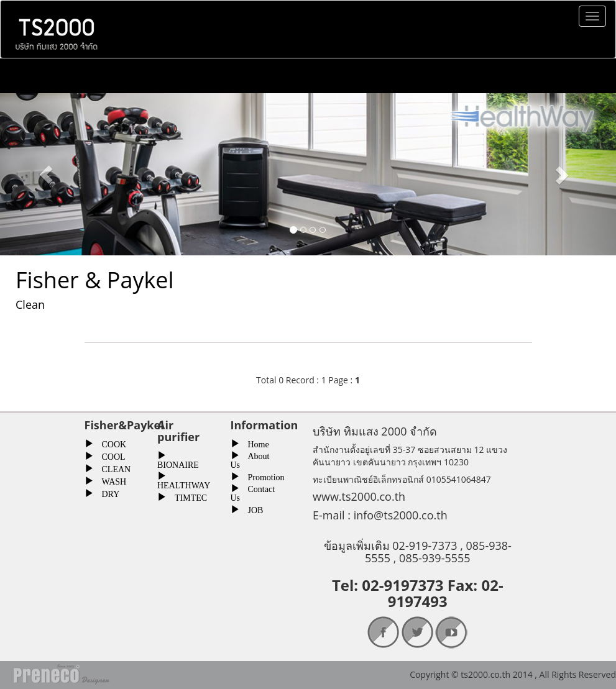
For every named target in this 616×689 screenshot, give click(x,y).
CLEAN (112, 468)
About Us (250, 459)
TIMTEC (186, 496)
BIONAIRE (178, 463)
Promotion (262, 476)
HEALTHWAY (184, 484)
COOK (110, 443)
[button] (46, 174)
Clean (30, 304)
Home (254, 443)
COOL (109, 455)
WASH (110, 480)
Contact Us (253, 492)
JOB (251, 509)
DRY (107, 493)
